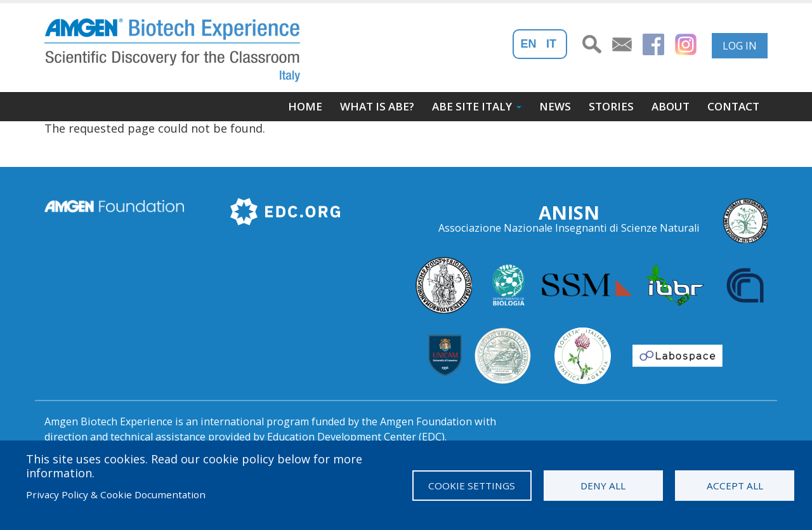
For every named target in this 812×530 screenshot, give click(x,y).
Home (305, 106)
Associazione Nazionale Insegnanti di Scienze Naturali (569, 228)
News (555, 106)
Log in (740, 46)
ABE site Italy (472, 106)
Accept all (735, 486)
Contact (733, 106)
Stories (611, 106)
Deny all (603, 486)
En (529, 44)
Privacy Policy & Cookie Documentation (116, 494)
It (551, 44)
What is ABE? (377, 106)
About (671, 106)
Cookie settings (472, 486)
